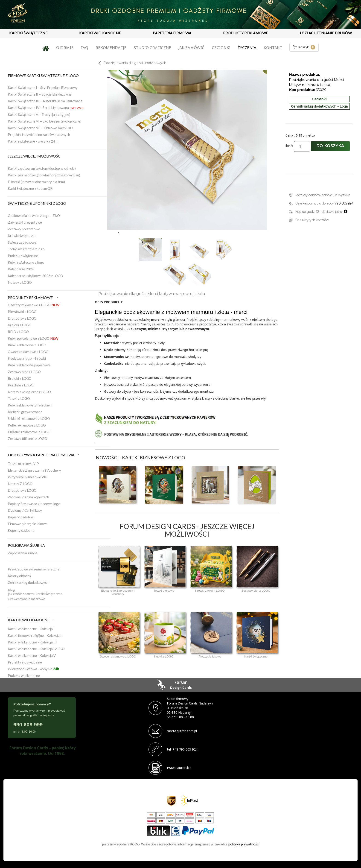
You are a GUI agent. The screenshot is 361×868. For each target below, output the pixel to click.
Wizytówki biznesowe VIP (28, 477)
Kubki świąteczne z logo (26, 262)
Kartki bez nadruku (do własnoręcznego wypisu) (44, 175)
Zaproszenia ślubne (23, 553)
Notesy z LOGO (20, 282)
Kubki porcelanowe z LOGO (33, 338)
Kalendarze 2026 (21, 269)
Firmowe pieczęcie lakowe (28, 524)
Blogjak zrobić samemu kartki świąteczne (35, 592)
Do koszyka (330, 146)
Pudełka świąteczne (23, 256)
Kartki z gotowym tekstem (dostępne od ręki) (42, 168)
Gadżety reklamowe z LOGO (34, 305)
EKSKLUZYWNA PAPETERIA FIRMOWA (44, 455)
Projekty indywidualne (25, 662)
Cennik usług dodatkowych (28, 582)
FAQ (84, 48)
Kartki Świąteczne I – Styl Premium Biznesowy (43, 88)
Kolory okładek (19, 576)
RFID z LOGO (18, 332)
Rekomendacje (111, 48)
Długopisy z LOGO (22, 318)
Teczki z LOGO (19, 398)
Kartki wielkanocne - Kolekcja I (31, 629)
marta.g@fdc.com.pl (182, 731)
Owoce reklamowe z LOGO (28, 352)
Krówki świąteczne (22, 236)
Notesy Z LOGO (20, 484)
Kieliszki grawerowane (25, 412)
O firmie (65, 48)
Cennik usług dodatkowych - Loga (319, 106)
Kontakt (273, 48)
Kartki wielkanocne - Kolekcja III (32, 642)
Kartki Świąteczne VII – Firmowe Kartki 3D (40, 128)
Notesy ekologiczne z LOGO (29, 392)
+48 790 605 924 (185, 749)
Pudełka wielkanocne (24, 675)
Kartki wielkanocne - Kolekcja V (32, 655)
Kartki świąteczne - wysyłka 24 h (33, 141)
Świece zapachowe (22, 242)
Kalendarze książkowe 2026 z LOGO (35, 276)
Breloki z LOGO (20, 325)
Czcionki (221, 48)
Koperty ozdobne (21, 530)
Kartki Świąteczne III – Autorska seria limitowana (45, 101)
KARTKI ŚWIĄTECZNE (28, 33)
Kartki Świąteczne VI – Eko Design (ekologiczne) (45, 121)
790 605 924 (344, 203)
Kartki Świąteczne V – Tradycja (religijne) (39, 114)
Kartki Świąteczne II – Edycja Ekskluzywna (40, 94)
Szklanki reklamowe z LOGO (29, 418)
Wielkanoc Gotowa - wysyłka (33, 669)
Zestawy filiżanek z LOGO (28, 438)
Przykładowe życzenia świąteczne (34, 569)
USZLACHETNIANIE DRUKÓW (326, 33)
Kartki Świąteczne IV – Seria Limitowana (46, 108)
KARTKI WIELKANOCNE (100, 33)
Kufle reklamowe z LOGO (27, 425)
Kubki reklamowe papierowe (29, 365)
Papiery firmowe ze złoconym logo (34, 504)
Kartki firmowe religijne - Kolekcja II (35, 635)
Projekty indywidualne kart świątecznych (39, 134)
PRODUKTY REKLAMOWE (246, 33)
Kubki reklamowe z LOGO (27, 345)
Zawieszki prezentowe (25, 222)
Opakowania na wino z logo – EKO (34, 216)
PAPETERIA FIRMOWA (172, 33)
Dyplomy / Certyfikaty (25, 510)
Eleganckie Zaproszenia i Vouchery (34, 470)
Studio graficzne (152, 48)
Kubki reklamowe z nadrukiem (30, 405)
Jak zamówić (191, 48)
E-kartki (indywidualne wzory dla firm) (36, 182)
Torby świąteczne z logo (26, 249)
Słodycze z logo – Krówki (27, 358)
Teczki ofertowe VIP (23, 464)
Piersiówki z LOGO (22, 312)
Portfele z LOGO (21, 385)
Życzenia (247, 48)
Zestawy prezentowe (24, 229)
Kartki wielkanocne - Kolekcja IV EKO (36, 649)
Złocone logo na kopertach (28, 497)
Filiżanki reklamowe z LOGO (29, 432)
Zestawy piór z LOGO (24, 372)
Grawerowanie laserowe (26, 599)
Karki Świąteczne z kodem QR (30, 188)
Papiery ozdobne (21, 517)
